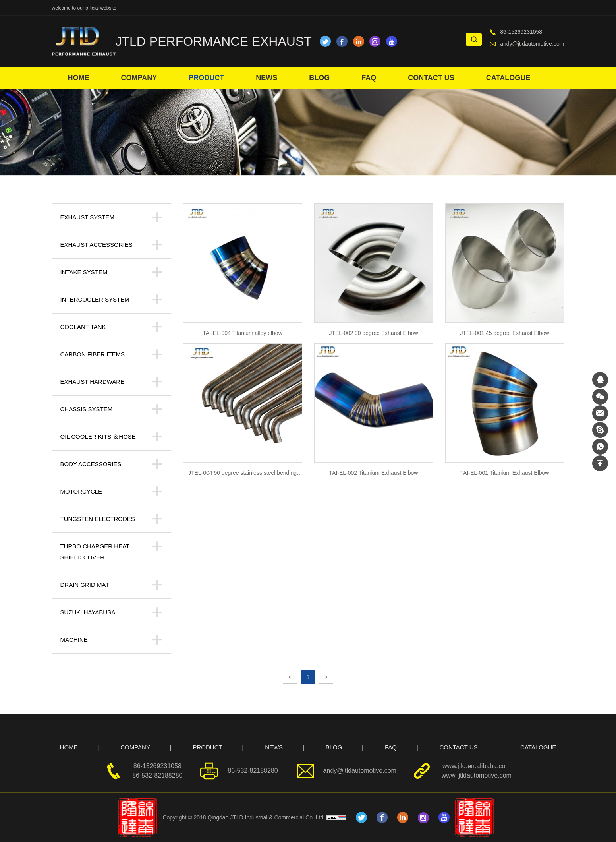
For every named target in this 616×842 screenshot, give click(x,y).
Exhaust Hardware (93, 382)
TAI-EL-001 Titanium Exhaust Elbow (505, 473)
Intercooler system (95, 299)
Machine (74, 640)
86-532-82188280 (157, 775)
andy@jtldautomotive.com (532, 44)
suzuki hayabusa (88, 612)
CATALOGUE (508, 78)
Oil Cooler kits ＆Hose (98, 436)
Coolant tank (83, 327)
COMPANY (139, 78)
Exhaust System (87, 217)
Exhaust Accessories (97, 245)
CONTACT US (431, 78)
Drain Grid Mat (85, 585)
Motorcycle (81, 491)
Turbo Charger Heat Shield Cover (95, 552)
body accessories (91, 464)
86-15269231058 (521, 32)
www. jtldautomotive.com (477, 775)
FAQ (369, 78)
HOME (79, 78)
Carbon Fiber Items (93, 354)
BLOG (319, 78)
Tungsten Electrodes (98, 519)
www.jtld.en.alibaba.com (477, 766)
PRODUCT (206, 78)
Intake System (84, 272)
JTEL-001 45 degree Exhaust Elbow (504, 333)
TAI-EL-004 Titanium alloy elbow (242, 333)
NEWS (266, 78)
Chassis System (87, 409)
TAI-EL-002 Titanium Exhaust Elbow (374, 473)
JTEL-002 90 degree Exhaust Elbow (373, 333)
